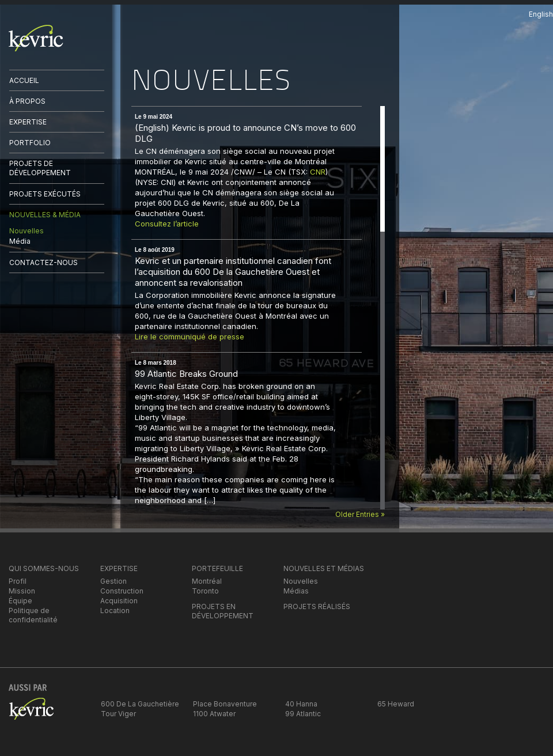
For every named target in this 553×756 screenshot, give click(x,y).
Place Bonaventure (225, 704)
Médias (296, 591)
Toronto (205, 591)
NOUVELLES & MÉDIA (45, 215)
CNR (318, 172)
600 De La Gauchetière (140, 704)
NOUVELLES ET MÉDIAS (324, 568)
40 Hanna (301, 704)
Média (20, 241)
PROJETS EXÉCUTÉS (45, 194)
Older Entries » (360, 514)
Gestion (113, 581)
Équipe (20, 601)
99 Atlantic (303, 714)
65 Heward (396, 704)
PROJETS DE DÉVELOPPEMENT (40, 168)
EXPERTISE (28, 122)
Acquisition (119, 601)
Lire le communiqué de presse (190, 337)
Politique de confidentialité (33, 615)
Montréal (207, 581)
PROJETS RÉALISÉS (317, 606)
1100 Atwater (214, 714)
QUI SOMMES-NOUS (44, 568)
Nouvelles (26, 231)
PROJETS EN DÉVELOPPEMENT (223, 611)
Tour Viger (118, 714)
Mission (22, 591)
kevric (36, 38)
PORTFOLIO (30, 143)
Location (115, 611)
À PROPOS (27, 101)
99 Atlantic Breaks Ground (186, 374)
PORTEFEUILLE (217, 568)
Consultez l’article (167, 224)
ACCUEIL (24, 80)
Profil (18, 581)
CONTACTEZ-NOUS (43, 262)
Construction (122, 591)
